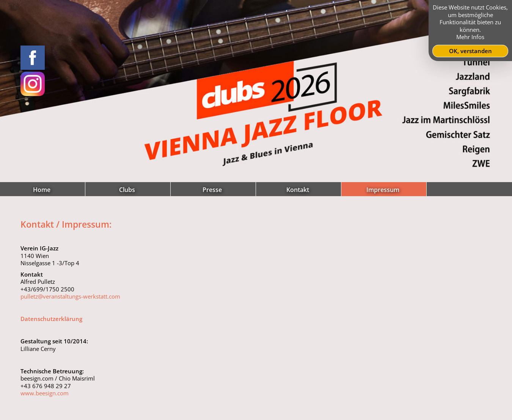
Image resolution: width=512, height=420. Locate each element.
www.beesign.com (45, 393)
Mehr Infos (470, 37)
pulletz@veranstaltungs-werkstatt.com (70, 296)
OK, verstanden (470, 51)
